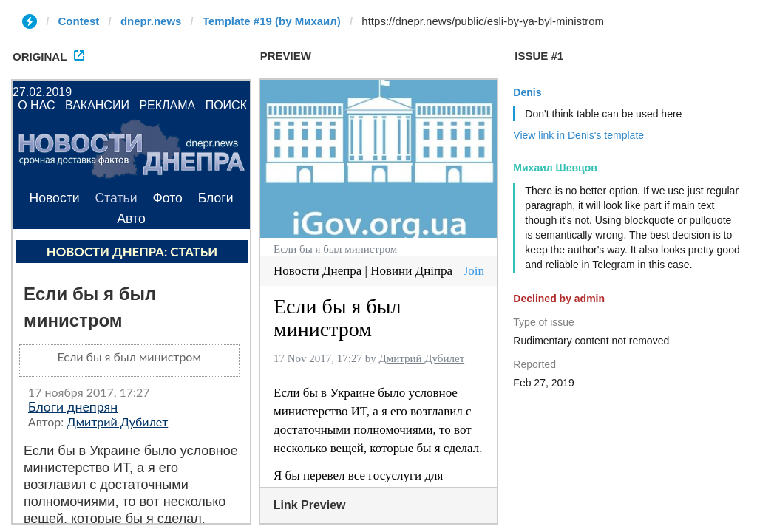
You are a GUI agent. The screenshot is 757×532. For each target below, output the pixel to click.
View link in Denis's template (578, 135)
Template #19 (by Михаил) (272, 21)
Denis (527, 92)
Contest (79, 21)
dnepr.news (151, 21)
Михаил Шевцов (555, 168)
